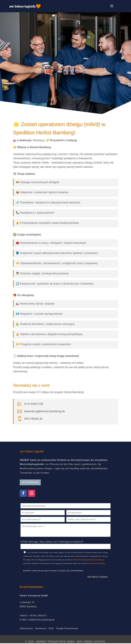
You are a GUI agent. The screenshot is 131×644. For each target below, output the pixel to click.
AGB (51, 628)
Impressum (41, 628)
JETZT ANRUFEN (30, 482)
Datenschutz (26, 628)
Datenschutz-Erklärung (96, 563)
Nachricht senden (98, 577)
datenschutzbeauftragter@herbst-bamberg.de (89, 560)
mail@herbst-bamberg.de (41, 620)
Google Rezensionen (67, 628)
